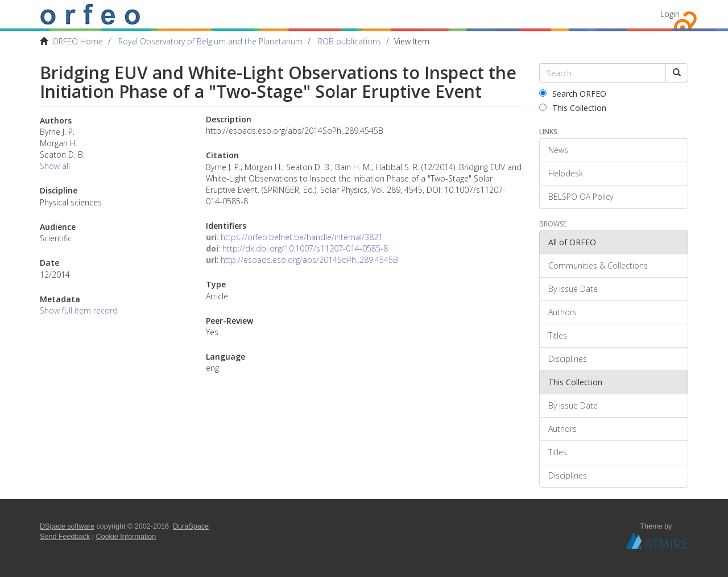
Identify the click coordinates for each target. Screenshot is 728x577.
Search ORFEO (573, 94)
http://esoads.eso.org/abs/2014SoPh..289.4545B (309, 260)
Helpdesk (566, 173)
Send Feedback (65, 537)
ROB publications (349, 41)
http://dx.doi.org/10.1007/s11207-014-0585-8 (305, 248)
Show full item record (79, 310)
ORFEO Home (78, 41)
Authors (562, 312)
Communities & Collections (598, 265)
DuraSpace (191, 526)
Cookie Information (126, 537)
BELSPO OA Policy (581, 197)
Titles (558, 335)
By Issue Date (573, 289)
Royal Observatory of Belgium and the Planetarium (210, 41)
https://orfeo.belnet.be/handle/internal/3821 (302, 237)
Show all (55, 166)
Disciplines (568, 359)
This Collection (573, 108)
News (558, 150)
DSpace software (67, 526)
